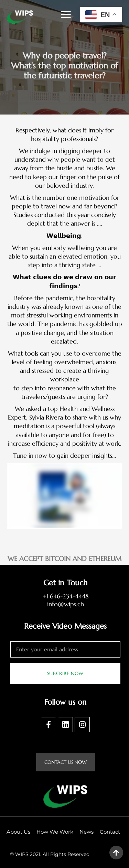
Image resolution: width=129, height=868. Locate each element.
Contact (110, 832)
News (87, 832)
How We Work (55, 832)
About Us (18, 832)
